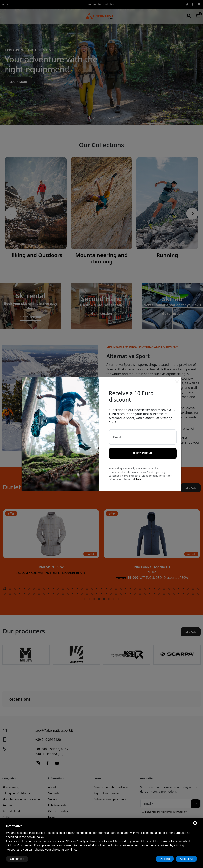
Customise (17, 859)
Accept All (186, 859)
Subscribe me (143, 449)
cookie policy (36, 837)
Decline (165, 859)
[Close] (177, 377)
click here (136, 475)
